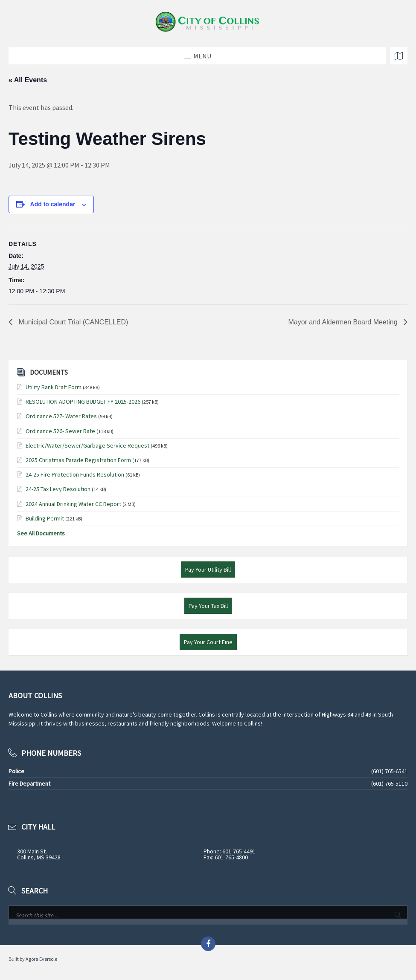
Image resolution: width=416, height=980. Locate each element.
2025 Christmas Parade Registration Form (78, 460)
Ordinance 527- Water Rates (61, 416)
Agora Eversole (41, 959)
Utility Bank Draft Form (54, 387)
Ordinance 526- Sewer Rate (60, 431)
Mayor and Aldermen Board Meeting (344, 322)
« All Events (28, 80)
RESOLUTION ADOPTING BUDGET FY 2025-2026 (83, 402)
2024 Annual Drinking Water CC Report (73, 504)
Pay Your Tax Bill (208, 606)
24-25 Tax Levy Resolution (58, 489)
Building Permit (45, 518)
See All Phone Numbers (38, 797)
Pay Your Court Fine (208, 642)
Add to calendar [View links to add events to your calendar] (53, 204)
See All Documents (41, 533)
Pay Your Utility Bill (208, 569)
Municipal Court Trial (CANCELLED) (72, 322)
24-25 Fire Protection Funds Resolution (75, 474)
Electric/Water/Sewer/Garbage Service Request (87, 445)
